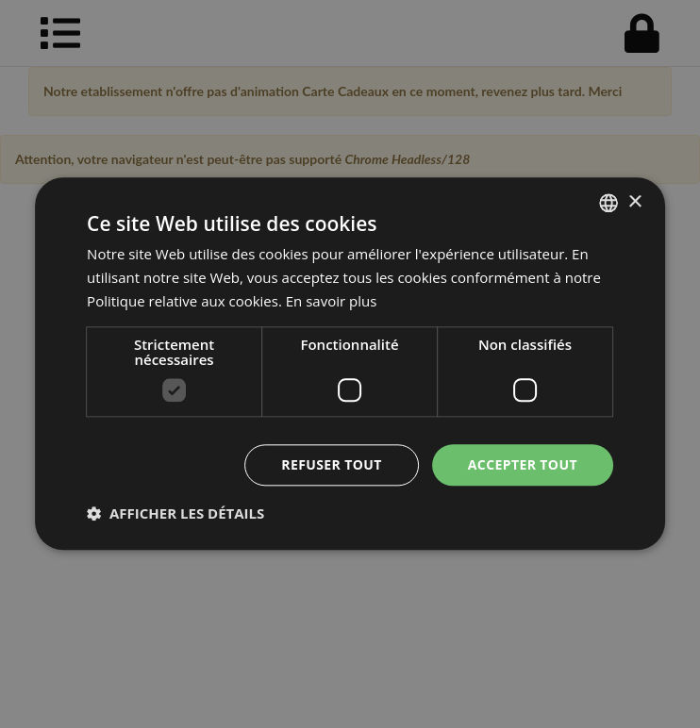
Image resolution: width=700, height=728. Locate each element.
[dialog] (350, 364)
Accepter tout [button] (523, 464)
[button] (175, 514)
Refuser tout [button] (332, 464)
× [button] (634, 202)
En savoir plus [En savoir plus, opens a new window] (332, 301)
